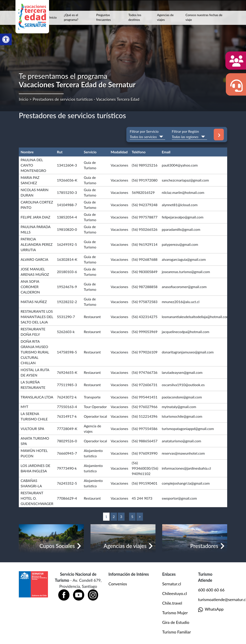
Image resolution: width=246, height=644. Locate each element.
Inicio (53, 17)
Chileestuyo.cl (175, 593)
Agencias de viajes (165, 17)
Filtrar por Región (185, 131)
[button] (6, 39)
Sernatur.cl (172, 584)
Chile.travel (172, 603)
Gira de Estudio (176, 622)
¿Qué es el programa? (71, 17)
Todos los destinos (135, 17)
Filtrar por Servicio (144, 131)
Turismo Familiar (177, 632)
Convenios (118, 584)
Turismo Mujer (175, 613)
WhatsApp (211, 609)
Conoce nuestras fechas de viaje (204, 17)
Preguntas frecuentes (104, 17)
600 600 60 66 (211, 590)
